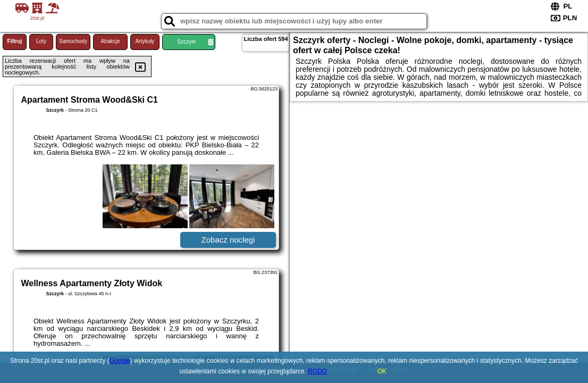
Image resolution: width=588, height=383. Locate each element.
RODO (317, 371)
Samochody (73, 41)
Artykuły (145, 41)
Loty (41, 41)
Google (120, 361)
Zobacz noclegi (228, 240)
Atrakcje (110, 41)
